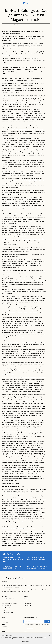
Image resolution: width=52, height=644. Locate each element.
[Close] (50, 635)
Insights (26, 596)
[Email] (34, 622)
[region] (26, 639)
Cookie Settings (26, 641)
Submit (47, 622)
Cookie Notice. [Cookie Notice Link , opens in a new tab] (22, 639)
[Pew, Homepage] (26, 3)
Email (24, 620)
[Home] (13, 578)
